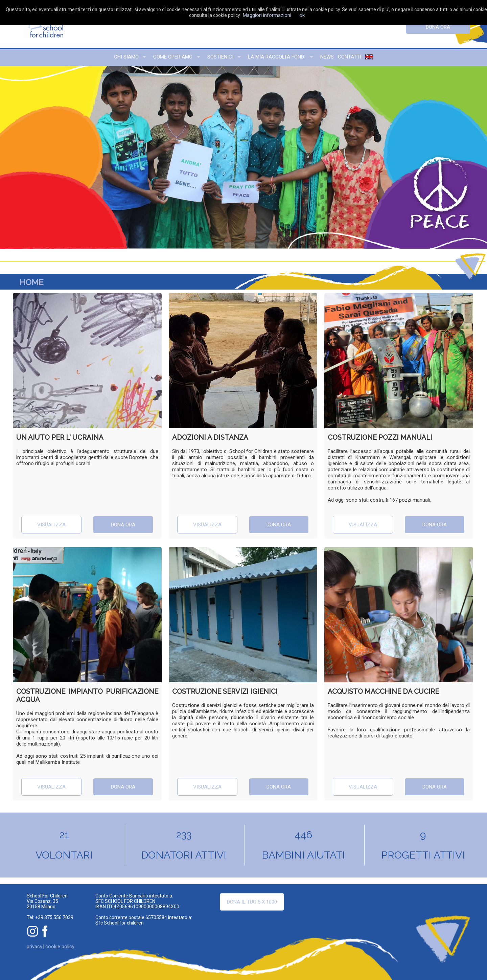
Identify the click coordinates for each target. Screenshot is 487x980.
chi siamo (126, 57)
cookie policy (60, 947)
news (327, 57)
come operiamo (173, 57)
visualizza (51, 525)
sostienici (220, 57)
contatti (350, 57)
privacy (34, 947)
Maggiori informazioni (267, 15)
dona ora (438, 27)
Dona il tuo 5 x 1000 (252, 902)
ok (302, 15)
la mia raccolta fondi (277, 57)
